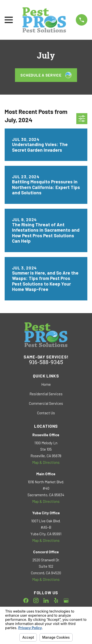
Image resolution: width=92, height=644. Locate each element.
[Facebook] (26, 600)
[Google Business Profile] (66, 600)
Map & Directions (46, 462)
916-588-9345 (46, 363)
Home (46, 384)
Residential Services (46, 394)
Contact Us (46, 413)
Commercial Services (46, 403)
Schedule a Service (46, 75)
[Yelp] (56, 600)
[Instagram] (36, 600)
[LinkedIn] (46, 600)
